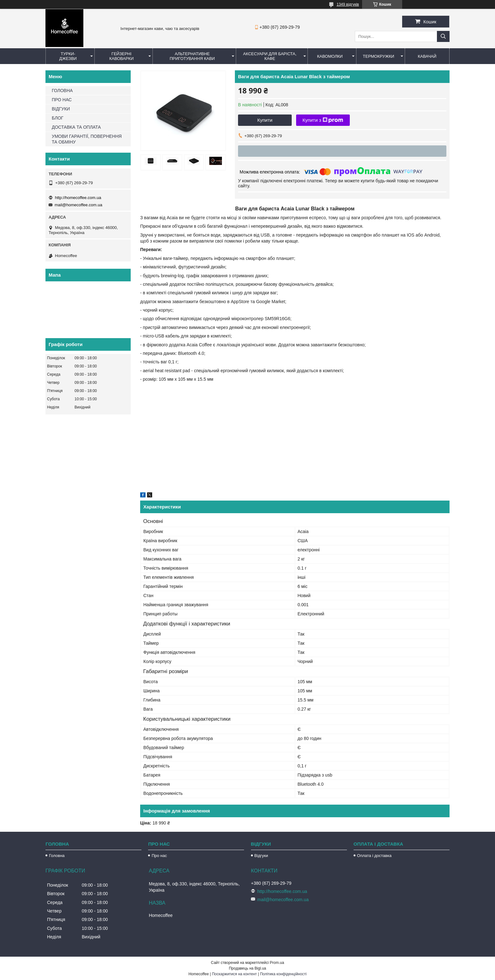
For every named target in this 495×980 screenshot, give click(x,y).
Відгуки (261, 856)
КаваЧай (427, 56)
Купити (265, 120)
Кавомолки (330, 56)
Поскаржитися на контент (234, 974)
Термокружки (378, 56)
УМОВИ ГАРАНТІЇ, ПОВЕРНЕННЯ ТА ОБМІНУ (87, 139)
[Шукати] (443, 36)
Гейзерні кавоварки (121, 56)
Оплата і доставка (374, 856)
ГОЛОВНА (62, 91)
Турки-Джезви (68, 56)
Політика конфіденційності (283, 974)
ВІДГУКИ (61, 109)
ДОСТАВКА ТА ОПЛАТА (76, 127)
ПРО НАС (62, 100)
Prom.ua (277, 963)
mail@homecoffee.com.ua (78, 205)
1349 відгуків (348, 4)
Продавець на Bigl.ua (247, 968)
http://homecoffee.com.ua (78, 198)
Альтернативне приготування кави (192, 56)
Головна (57, 856)
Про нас (159, 856)
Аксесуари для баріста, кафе (270, 56)
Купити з (323, 120)
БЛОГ (58, 118)
